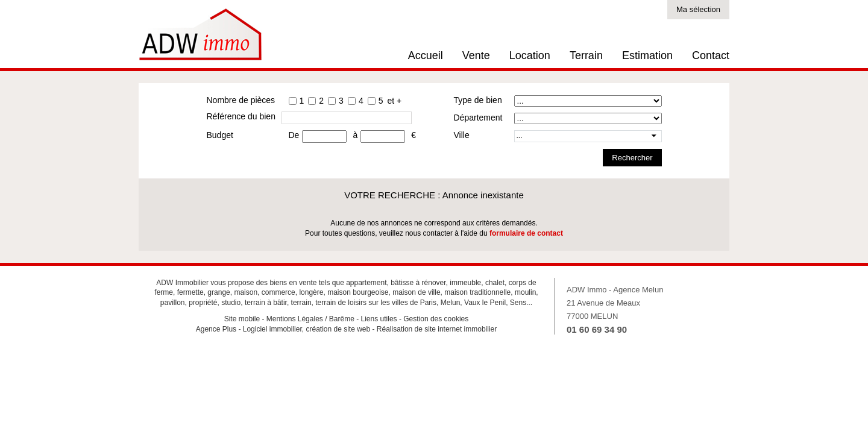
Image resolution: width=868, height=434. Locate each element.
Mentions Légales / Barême (310, 319)
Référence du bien (241, 116)
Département (478, 118)
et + (394, 101)
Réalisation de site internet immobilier (437, 329)
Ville (462, 135)
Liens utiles (379, 319)
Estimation (647, 55)
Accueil (426, 55)
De (294, 135)
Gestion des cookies (436, 319)
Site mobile (242, 319)
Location (530, 55)
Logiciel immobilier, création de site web (307, 329)
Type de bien (478, 100)
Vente (476, 55)
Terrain (586, 55)
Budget (220, 135)
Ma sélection (698, 9)
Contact (711, 55)
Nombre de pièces (241, 100)
